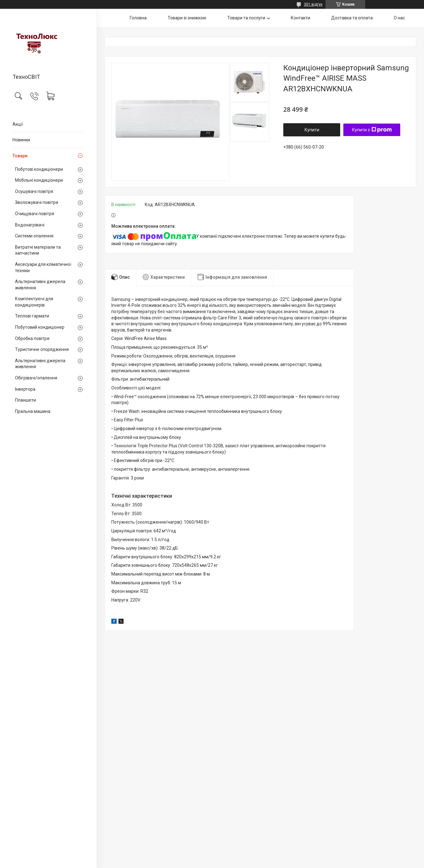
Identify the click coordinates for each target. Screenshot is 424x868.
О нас (399, 18)
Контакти (300, 18)
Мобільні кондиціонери (39, 180)
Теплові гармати (32, 316)
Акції (18, 124)
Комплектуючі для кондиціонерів (34, 302)
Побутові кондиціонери (39, 169)
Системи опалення (34, 236)
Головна (138, 18)
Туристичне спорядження (42, 349)
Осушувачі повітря (34, 191)
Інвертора (25, 389)
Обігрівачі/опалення (36, 378)
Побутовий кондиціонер (40, 327)
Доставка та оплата (352, 18)
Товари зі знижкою (187, 18)
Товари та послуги (246, 18)
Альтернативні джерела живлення (40, 285)
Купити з (372, 130)
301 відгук (313, 4)
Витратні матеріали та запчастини (38, 250)
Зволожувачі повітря (37, 202)
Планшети (25, 400)
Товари (20, 156)
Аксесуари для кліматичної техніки (43, 267)
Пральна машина (33, 411)
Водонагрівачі (30, 225)
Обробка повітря (32, 338)
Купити (312, 130)
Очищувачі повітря (35, 214)
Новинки (21, 140)
